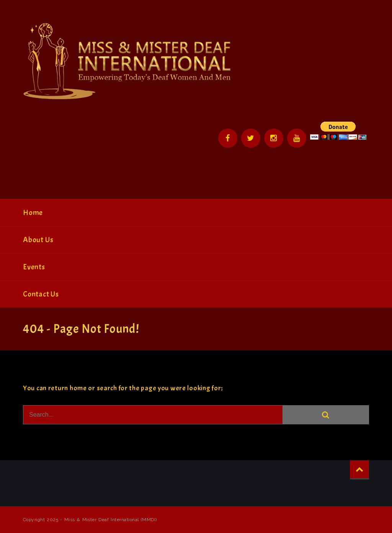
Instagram (274, 138)
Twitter (251, 138)
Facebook (228, 138)
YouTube (297, 138)
